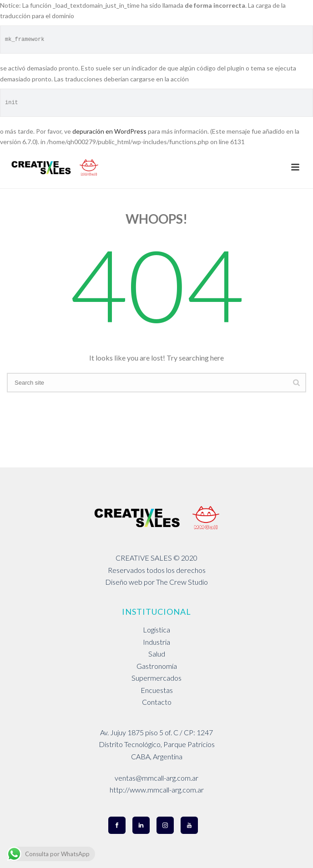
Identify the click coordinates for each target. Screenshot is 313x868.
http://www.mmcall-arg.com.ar (157, 790)
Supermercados (156, 678)
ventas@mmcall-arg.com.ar (156, 778)
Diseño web (124, 582)
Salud (157, 654)
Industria (156, 642)
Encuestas (157, 690)
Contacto (157, 702)
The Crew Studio (182, 582)
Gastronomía (157, 666)
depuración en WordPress (109, 131)
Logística (156, 630)
